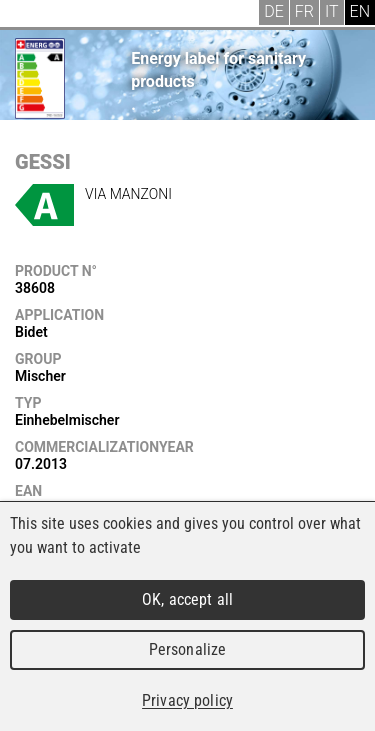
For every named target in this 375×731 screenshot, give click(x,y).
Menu (30, 15)
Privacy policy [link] (187, 700)
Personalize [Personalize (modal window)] (187, 649)
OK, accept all (187, 599)
